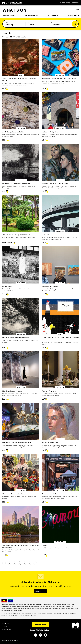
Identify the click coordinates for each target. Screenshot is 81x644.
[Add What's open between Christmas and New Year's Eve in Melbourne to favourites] (6, 555)
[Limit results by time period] (37, 24)
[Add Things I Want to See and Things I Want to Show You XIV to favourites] (47, 348)
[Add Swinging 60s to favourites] (7, 294)
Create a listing (64, 3)
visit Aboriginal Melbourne (28, 616)
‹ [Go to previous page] (4, 563)
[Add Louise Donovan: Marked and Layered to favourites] (7, 348)
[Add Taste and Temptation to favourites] (46, 399)
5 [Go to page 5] (30, 563)
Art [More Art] (3, 88)
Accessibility (6, 629)
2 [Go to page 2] (15, 563)
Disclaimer (6, 623)
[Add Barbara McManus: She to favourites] (47, 451)
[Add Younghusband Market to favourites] (47, 502)
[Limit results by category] (14, 24)
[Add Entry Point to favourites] (47, 243)
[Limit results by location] (60, 24)
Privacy (5, 626)
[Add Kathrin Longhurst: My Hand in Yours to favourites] (47, 192)
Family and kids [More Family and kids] (7, 242)
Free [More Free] (43, 88)
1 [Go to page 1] (10, 563)
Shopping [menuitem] (53, 15)
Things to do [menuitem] (8, 15)
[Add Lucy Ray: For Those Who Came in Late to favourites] (7, 192)
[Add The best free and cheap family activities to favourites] (14, 243)
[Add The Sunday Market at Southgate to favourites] (7, 502)
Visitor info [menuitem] (73, 15)
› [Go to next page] (35, 563)
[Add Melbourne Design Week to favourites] (47, 140)
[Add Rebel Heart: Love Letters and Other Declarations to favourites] (47, 89)
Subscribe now (40, 591)
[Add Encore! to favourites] (46, 555)
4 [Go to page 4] (25, 563)
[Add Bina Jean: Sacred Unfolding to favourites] (7, 399)
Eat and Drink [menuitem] (31, 15)
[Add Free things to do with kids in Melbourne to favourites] (7, 451)
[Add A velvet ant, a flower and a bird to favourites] (7, 140)
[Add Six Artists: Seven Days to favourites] (47, 294)
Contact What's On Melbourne (41, 630)
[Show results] (75, 24)
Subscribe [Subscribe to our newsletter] (75, 3)
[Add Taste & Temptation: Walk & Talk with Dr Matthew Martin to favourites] (6, 89)
